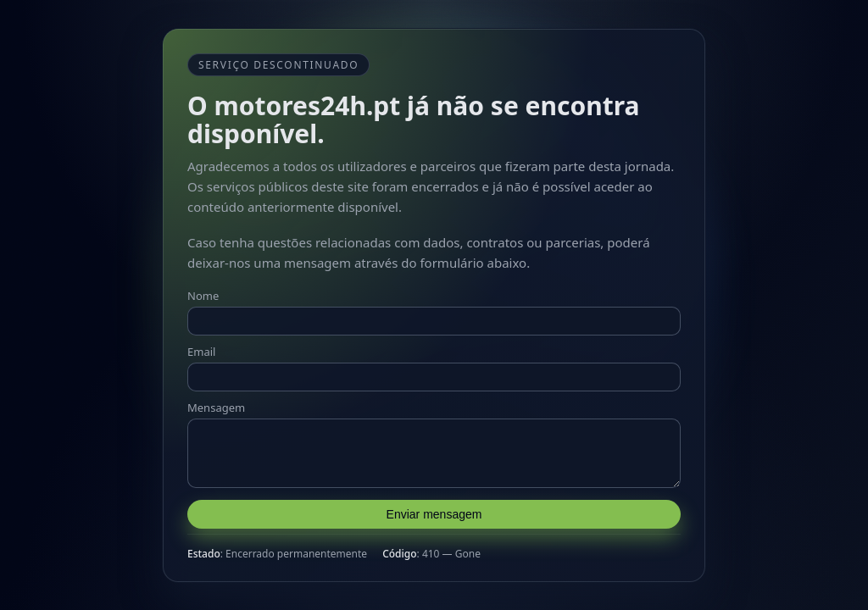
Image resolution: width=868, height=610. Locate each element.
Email (201, 347)
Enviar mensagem (434, 519)
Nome (203, 291)
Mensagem (216, 402)
